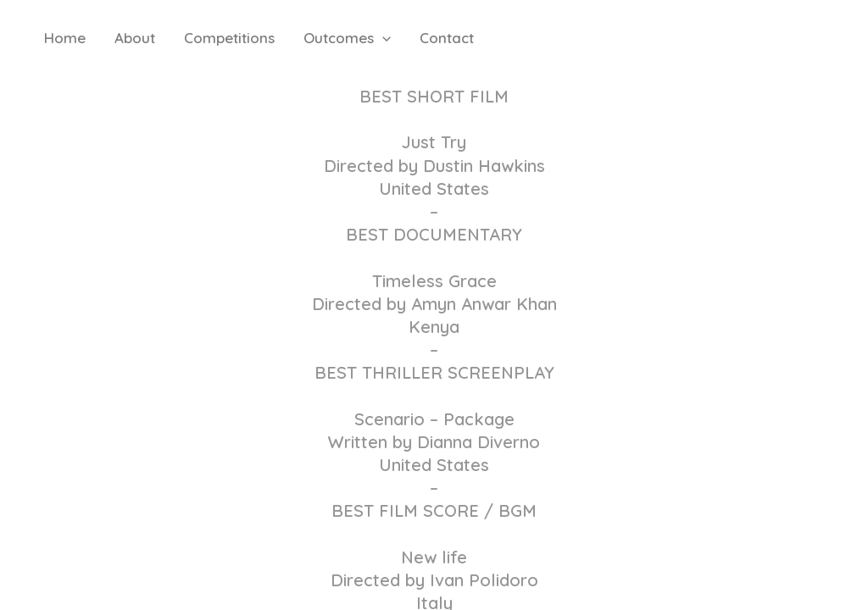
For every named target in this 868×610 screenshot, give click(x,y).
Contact (447, 38)
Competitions (229, 38)
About (135, 38)
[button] (382, 38)
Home (65, 38)
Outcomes (347, 38)
